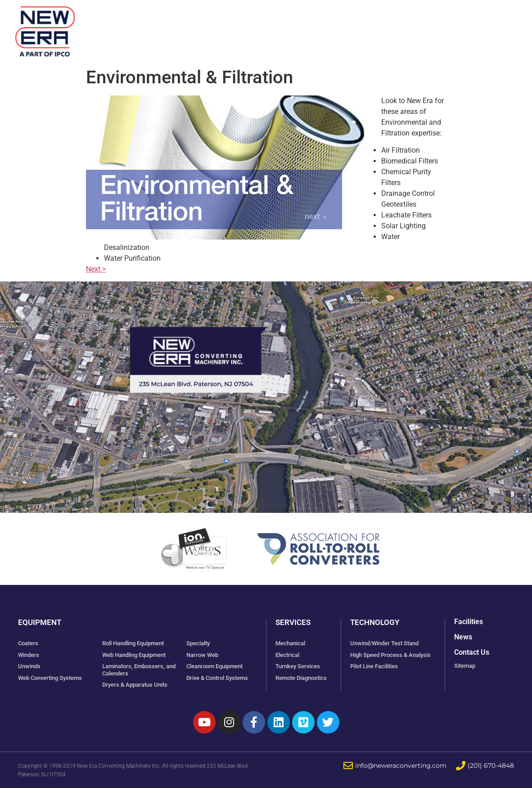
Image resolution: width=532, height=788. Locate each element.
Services (328, 27)
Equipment (211, 27)
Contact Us (472, 652)
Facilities (275, 27)
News (440, 27)
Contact (484, 27)
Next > (96, 269)
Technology (388, 27)
